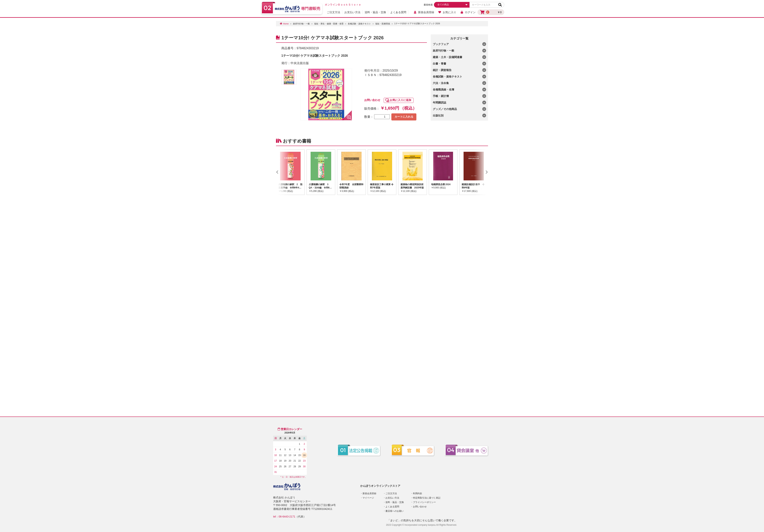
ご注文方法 (333, 12)
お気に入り (447, 12)
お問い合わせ (372, 100)
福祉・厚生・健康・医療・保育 (329, 24)
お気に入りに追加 (401, 100)
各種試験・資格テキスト (359, 24)
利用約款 (418, 493)
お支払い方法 (352, 12)
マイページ (368, 498)
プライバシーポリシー (424, 502)
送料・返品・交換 (375, 12)
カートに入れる (404, 117)
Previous (283, 172)
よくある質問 (398, 12)
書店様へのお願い (395, 511)
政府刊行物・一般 (301, 24)
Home (286, 24)
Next (481, 172)
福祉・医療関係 (383, 24)
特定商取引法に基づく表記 (427, 498)
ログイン (468, 12)
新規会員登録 (424, 12)
